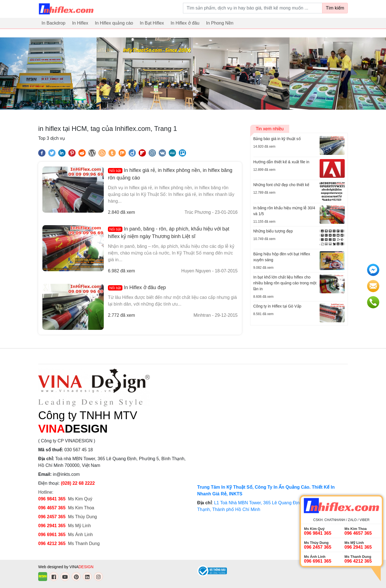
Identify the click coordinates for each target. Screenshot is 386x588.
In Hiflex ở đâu (185, 23)
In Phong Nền (220, 23)
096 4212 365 (52, 543)
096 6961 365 (52, 535)
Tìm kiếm (335, 8)
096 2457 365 (52, 517)
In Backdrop (53, 23)
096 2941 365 (52, 526)
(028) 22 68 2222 (78, 483)
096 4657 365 (52, 508)
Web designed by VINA (66, 567)
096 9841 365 (52, 499)
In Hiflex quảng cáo (114, 23)
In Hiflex (80, 23)
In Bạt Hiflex (152, 23)
